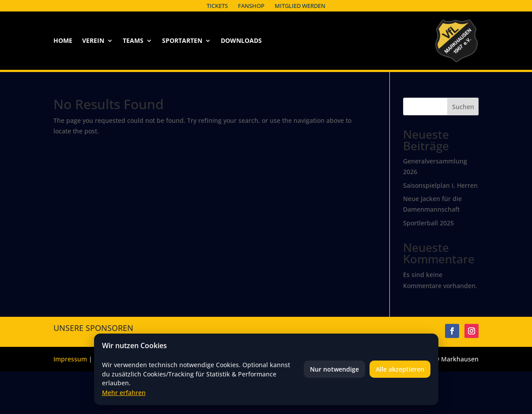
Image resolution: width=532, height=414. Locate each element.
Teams (133, 41)
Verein (93, 41)
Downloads (241, 41)
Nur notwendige (334, 369)
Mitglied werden (300, 6)
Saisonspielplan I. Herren (440, 185)
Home (63, 41)
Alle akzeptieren (400, 369)
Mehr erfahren (124, 393)
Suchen (463, 107)
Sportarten (182, 41)
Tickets (217, 6)
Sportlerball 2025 (428, 223)
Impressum (70, 359)
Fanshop (251, 6)
